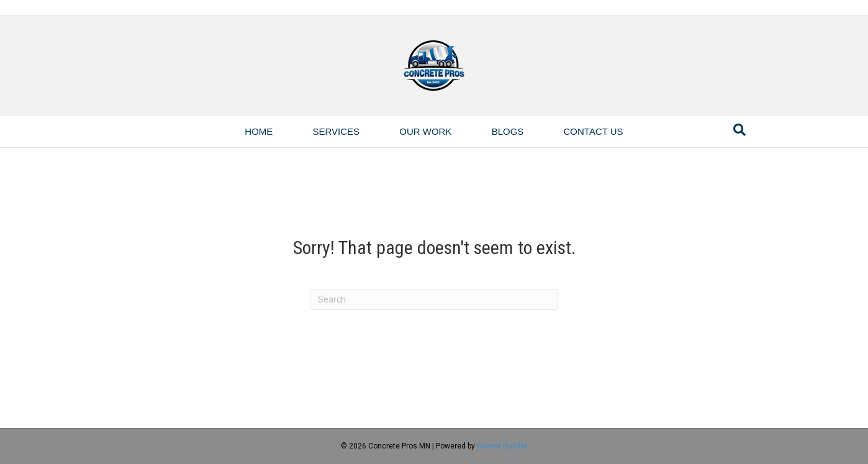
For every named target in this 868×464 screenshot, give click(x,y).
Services (337, 131)
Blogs (508, 131)
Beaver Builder (502, 446)
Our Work (425, 131)
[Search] (739, 130)
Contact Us (594, 131)
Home (259, 131)
